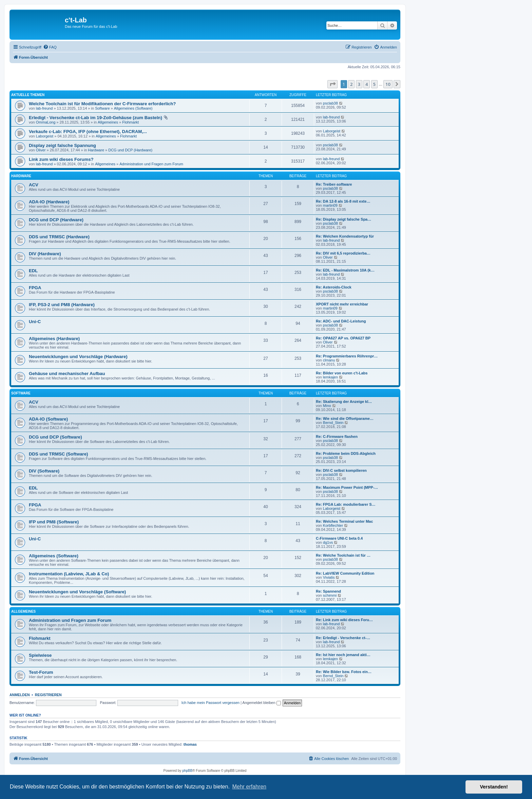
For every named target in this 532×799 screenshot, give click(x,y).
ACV (34, 185)
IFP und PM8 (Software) (54, 522)
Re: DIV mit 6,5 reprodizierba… (343, 253)
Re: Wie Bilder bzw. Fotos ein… (344, 672)
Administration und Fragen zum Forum (151, 164)
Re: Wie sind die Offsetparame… (345, 419)
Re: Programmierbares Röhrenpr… (347, 356)
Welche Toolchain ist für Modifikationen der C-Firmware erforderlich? (102, 104)
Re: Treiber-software (334, 184)
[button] (332, 84)
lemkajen (330, 377)
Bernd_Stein (333, 423)
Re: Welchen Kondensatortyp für (345, 236)
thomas (190, 744)
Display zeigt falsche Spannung (62, 145)
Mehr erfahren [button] (249, 787)
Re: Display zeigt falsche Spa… (344, 219)
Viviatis (329, 577)
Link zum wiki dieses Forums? (61, 159)
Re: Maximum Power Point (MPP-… (347, 487)
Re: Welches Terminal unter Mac (344, 521)
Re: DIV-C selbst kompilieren (341, 470)
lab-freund (44, 108)
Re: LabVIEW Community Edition (345, 573)
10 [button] (388, 84)
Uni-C (35, 322)
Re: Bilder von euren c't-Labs (342, 373)
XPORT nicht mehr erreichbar (342, 304)
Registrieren (48, 695)
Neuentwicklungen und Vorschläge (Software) (77, 592)
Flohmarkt (130, 122)
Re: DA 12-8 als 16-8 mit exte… (343, 201)
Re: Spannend (328, 591)
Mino (327, 406)
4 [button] (367, 84)
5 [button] (374, 84)
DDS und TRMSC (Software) (58, 454)
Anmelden (20, 695)
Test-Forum (41, 672)
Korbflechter (333, 525)
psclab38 (330, 103)
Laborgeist (45, 136)
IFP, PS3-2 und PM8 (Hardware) (62, 305)
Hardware (96, 150)
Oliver (41, 150)
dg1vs (328, 542)
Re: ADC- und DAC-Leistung (341, 321)
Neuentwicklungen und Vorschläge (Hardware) (78, 357)
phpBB (187, 771)
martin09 (330, 205)
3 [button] (359, 84)
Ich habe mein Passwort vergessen (211, 703)
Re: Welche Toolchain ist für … (343, 555)
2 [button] (351, 84)
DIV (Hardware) (45, 254)
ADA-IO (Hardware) (49, 202)
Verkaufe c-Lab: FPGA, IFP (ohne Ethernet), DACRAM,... (88, 132)
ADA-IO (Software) (48, 419)
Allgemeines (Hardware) (54, 339)
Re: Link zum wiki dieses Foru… (344, 620)
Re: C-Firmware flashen (337, 436)
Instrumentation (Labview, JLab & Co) (69, 574)
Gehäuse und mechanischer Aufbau (67, 374)
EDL (33, 271)
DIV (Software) (44, 471)
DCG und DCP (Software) (55, 437)
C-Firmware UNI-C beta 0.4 (339, 538)
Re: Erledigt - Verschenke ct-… (343, 638)
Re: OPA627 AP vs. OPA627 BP (343, 338)
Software (102, 108)
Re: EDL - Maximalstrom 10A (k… (345, 270)
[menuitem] (50, 47)
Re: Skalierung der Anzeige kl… (344, 402)
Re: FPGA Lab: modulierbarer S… (346, 504)
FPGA (35, 288)
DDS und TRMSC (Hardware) (59, 237)
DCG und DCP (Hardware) (130, 150)
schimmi (330, 595)
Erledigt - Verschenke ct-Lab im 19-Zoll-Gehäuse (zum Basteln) (96, 118)
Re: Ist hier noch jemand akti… (343, 655)
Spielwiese (40, 655)
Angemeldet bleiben (261, 703)
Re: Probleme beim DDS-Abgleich (346, 453)
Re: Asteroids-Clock (334, 287)
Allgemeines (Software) (133, 108)
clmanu (329, 360)
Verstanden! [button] (494, 787)
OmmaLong (46, 122)
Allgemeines (108, 122)
